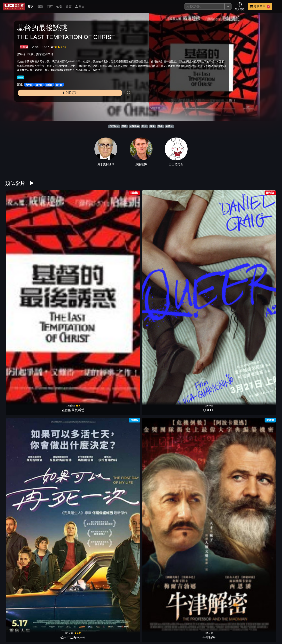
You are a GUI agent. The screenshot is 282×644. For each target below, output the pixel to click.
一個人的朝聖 (124, 359)
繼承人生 (55, 300)
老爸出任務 (89, 539)
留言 (69, 6)
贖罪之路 (158, 419)
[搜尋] (204, 6)
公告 (59, 6)
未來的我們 (89, 479)
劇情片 (169, 126)
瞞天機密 (20, 539)
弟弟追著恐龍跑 (124, 479)
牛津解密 (124, 240)
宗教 (124, 126)
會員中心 (270, 623)
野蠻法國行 (20, 479)
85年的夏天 (55, 479)
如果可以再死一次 (89, 240)
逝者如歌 (262, 479)
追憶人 (262, 419)
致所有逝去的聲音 (193, 240)
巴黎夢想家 (124, 419)
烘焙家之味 (227, 419)
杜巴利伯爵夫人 (158, 359)
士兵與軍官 (89, 419)
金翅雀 (55, 539)
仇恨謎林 (262, 359)
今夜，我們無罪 (193, 479)
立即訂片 (48, 106)
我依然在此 (227, 300)
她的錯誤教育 (227, 240)
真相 (160, 126)
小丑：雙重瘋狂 (20, 359)
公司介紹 (253, 623)
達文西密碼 (89, 300)
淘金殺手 (158, 599)
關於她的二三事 (227, 359)
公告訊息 (200, 623)
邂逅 (152, 126)
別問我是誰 (158, 240)
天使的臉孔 (227, 539)
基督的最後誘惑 (20, 240)
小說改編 (134, 126)
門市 (50, 6)
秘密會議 (193, 300)
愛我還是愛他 (20, 419)
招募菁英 (235, 623)
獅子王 (124, 599)
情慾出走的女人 (262, 300)
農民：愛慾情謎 (55, 359)
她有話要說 (55, 419)
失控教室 (89, 359)
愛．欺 (158, 539)
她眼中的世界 (124, 300)
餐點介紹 (164, 623)
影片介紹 (147, 623)
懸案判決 (193, 539)
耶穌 (144, 126)
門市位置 (182, 623)
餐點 (40, 6)
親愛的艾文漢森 (193, 419)
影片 (31, 6)
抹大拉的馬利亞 (262, 240)
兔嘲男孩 (227, 479)
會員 (80, 6)
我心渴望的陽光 (124, 539)
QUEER (55, 240)
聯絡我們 (217, 623)
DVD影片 (114, 126)
